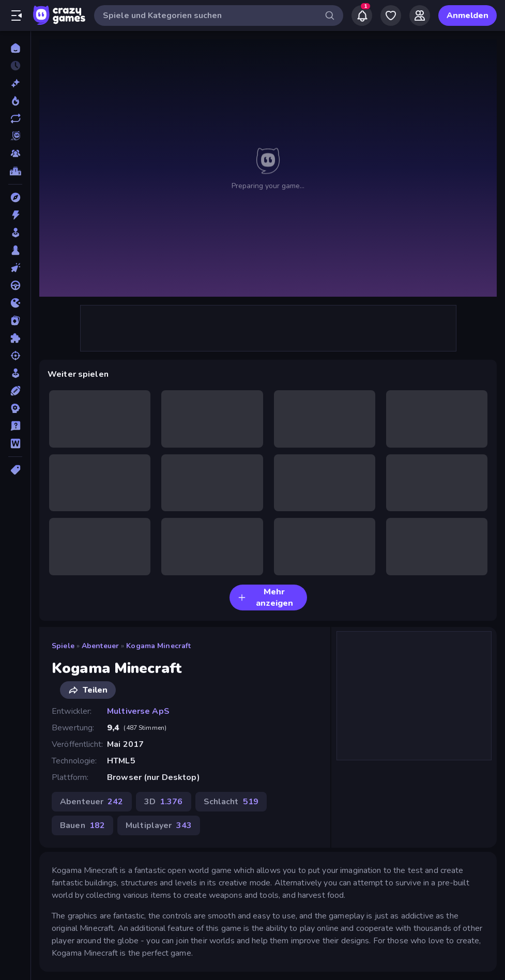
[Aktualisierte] (15, 118)
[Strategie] (15, 408)
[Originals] (15, 136)
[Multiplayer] (15, 154)
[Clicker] (15, 268)
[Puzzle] (15, 338)
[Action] (15, 215)
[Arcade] (15, 233)
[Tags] (15, 470)
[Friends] (420, 16)
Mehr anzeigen (265, 598)
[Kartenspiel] (15, 320)
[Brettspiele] (15, 250)
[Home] (15, 48)
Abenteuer (100, 646)
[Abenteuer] (15, 197)
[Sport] (15, 391)
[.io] (15, 303)
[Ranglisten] (15, 171)
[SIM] (15, 373)
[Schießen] (15, 356)
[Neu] (15, 83)
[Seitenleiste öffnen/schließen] (17, 16)
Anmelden (468, 16)
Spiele (63, 646)
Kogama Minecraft (158, 646)
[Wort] (15, 443)
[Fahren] (15, 285)
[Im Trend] (15, 101)
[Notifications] (362, 16)
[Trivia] (15, 426)
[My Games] (391, 16)
